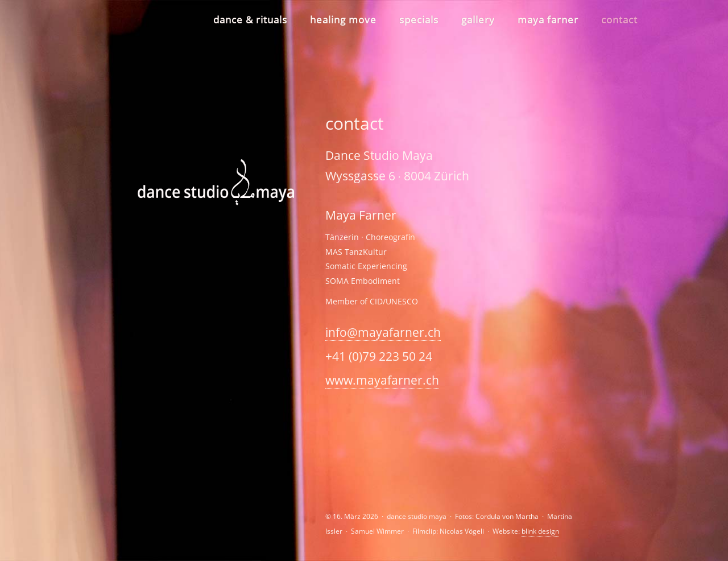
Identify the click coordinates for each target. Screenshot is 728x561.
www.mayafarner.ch (382, 380)
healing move (343, 20)
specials (419, 20)
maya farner (548, 20)
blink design (540, 531)
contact (619, 20)
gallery (478, 20)
